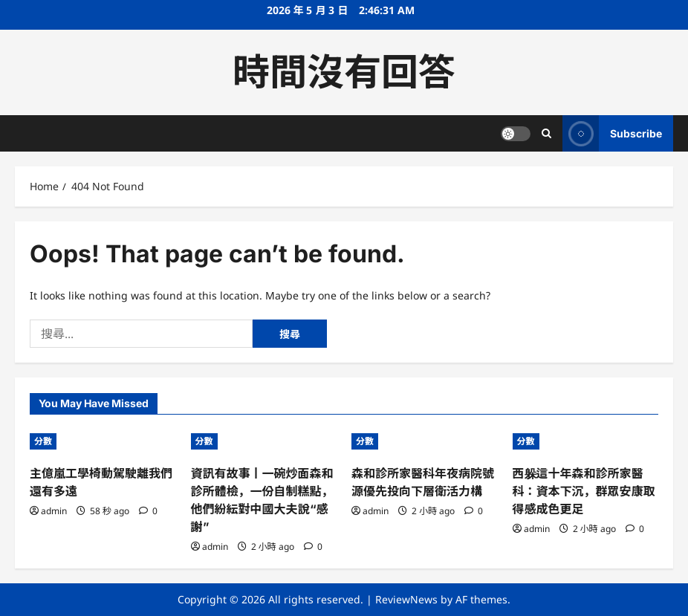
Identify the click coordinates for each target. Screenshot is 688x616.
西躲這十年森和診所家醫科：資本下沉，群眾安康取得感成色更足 (584, 491)
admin (54, 511)
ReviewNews (406, 599)
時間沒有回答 (344, 72)
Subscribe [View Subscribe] (612, 133)
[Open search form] (546, 133)
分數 (43, 441)
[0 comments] (148, 511)
